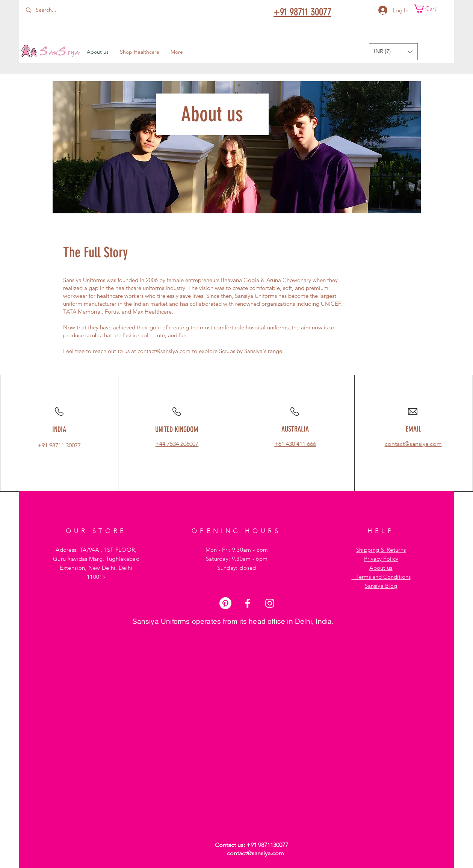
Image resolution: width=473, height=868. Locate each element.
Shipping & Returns (381, 550)
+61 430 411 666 (295, 444)
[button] (430, 9)
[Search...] (60, 10)
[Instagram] (270, 603)
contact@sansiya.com (164, 351)
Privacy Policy (381, 559)
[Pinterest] (225, 603)
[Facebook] (248, 603)
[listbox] (393, 52)
